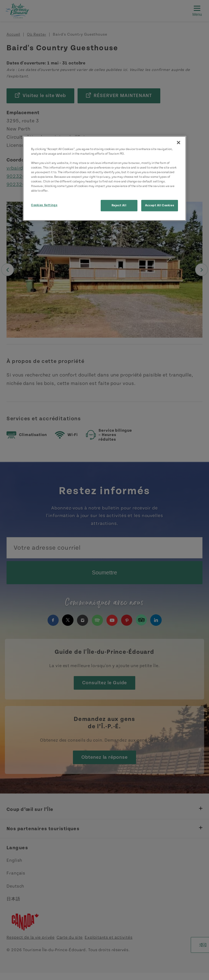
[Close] (179, 142)
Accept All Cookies (160, 206)
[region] (104, 178)
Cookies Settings (44, 205)
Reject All (119, 206)
